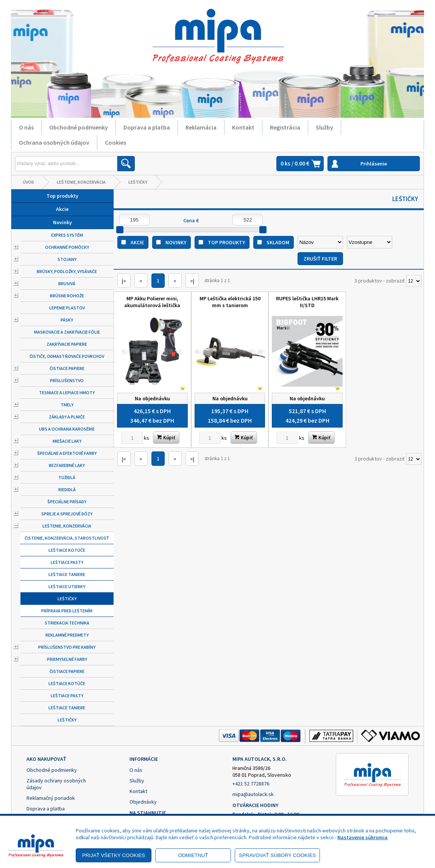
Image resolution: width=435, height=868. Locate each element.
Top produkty (62, 196)
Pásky (67, 320)
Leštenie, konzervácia (81, 182)
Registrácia (285, 127)
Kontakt (243, 127)
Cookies (115, 142)
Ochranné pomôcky (67, 247)
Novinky (62, 222)
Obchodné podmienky (79, 127)
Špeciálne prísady (67, 502)
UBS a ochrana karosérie (67, 429)
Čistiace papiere (67, 368)
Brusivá (67, 283)
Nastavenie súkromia (362, 837)
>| (192, 281)
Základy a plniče (67, 417)
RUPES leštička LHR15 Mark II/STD (307, 302)
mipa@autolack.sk (253, 794)
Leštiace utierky (67, 586)
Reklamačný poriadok (51, 798)
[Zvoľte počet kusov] (132, 438)
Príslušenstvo (67, 380)
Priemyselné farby (67, 659)
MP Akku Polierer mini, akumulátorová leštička (152, 302)
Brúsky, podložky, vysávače (67, 271)
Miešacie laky (67, 441)
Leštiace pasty (67, 562)
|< (124, 281)
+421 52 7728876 (251, 784)
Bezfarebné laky (67, 465)
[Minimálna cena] (134, 220)
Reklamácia (201, 127)
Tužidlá (67, 477)
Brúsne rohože (67, 296)
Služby (324, 127)
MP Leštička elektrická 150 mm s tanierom (230, 302)
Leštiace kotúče (67, 550)
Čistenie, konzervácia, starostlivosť (67, 538)
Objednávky (143, 802)
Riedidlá (67, 489)
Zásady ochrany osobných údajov (56, 784)
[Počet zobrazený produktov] (414, 281)
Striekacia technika (67, 623)
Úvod (28, 182)
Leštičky (138, 182)
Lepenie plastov (67, 308)
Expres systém (67, 235)
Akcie (62, 209)
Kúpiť (166, 438)
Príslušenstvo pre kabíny (67, 647)
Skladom (278, 242)
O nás (26, 127)
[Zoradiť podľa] (320, 242)
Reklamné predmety (67, 635)
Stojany (67, 259)
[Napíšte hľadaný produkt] (66, 164)
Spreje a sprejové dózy (67, 514)
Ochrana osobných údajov (54, 142)
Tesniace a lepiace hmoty (67, 393)
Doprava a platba (147, 127)
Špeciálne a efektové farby (67, 453)
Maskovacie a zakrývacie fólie (67, 332)
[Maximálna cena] (248, 220)
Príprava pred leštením (67, 611)
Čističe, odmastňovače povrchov (67, 356)
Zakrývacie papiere (67, 344)
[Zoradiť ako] (370, 242)
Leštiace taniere (67, 574)
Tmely (67, 405)
